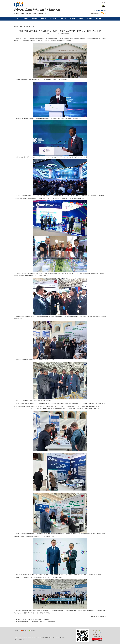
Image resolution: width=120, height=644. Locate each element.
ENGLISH (104, 3)
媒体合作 (72, 19)
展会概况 (26, 19)
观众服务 (43, 19)
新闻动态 (64, 19)
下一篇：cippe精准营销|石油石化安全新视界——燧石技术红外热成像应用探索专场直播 (35, 621)
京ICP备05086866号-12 (20, 639)
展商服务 (35, 19)
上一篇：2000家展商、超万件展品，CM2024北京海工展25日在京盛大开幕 (32, 619)
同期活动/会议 (53, 19)
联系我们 (90, 19)
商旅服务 (81, 19)
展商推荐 (98, 19)
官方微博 (24, 630)
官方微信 (32, 630)
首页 (18, 19)
